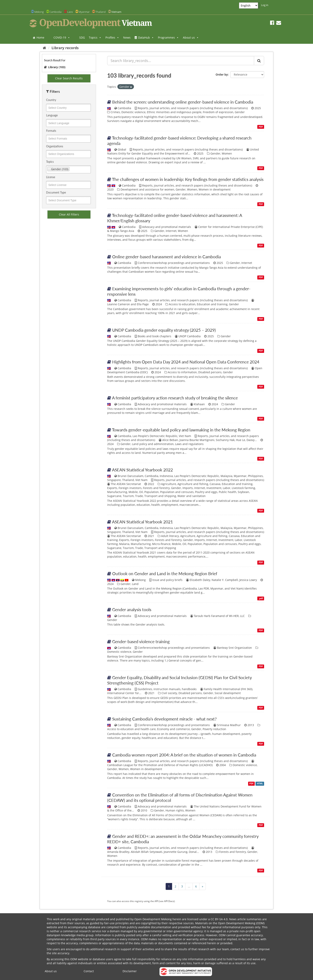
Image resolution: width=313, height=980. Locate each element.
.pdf (261, 598)
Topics (95, 37)
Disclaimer (130, 971)
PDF (261, 127)
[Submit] (259, 61)
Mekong (39, 12)
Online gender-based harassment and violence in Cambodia (166, 257)
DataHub (146, 37)
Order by (222, 74)
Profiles (112, 37)
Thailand (101, 12)
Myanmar (84, 12)
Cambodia (55, 12)
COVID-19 (62, 37)
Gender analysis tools (132, 609)
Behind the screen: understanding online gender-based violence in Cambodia (183, 102)
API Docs (169, 901)
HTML (260, 784)
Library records (65, 48)
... (189, 886)
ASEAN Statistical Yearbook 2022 (142, 470)
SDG (82, 37)
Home (40, 37)
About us (191, 37)
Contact (89, 971)
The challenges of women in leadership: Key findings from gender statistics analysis (188, 179)
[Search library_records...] (181, 61)
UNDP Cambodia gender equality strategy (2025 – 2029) (164, 330)
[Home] (44, 48)
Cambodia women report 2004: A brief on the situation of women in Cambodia (184, 755)
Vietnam (116, 12)
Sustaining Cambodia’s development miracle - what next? (164, 719)
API (156, 901)
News (127, 37)
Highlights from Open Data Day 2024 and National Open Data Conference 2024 (186, 362)
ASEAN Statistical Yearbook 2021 (142, 522)
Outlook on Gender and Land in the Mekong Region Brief (165, 573)
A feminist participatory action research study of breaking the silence (175, 398)
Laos (70, 12)
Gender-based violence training (141, 641)
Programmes (168, 37)
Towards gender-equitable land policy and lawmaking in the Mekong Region (181, 430)
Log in (265, 5)
